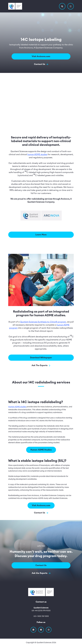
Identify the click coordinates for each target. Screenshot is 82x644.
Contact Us (41, 64)
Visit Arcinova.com (41, 56)
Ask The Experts (41, 365)
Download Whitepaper (41, 358)
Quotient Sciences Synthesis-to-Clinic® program (43, 322)
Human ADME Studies (41, 450)
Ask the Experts (41, 573)
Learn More (41, 235)
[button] (62, 6)
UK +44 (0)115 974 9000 (41, 611)
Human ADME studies (17, 407)
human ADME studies (37, 154)
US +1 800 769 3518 (41, 616)
